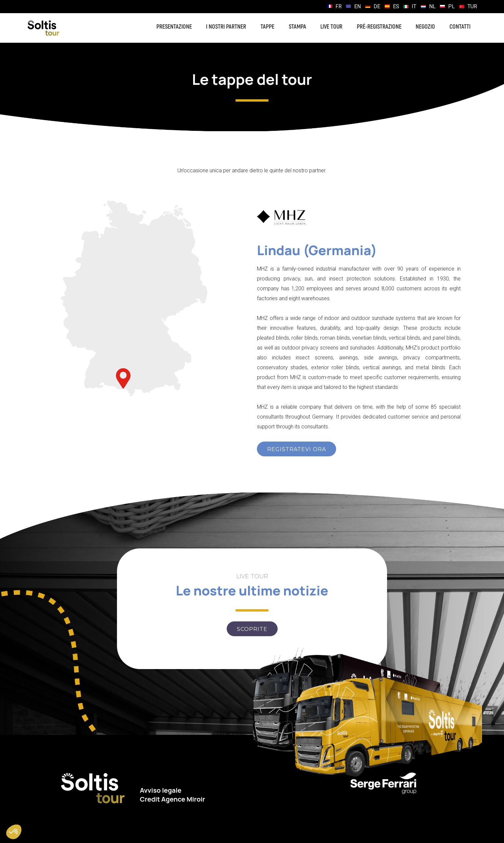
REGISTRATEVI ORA (297, 449)
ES (396, 6)
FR (339, 6)
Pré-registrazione (379, 27)
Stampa (298, 27)
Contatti (460, 27)
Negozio (425, 27)
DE (377, 6)
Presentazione (174, 27)
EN (357, 6)
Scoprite (252, 629)
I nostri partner (226, 27)
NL (432, 6)
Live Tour (331, 27)
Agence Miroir (183, 799)
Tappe (267, 27)
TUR (472, 6)
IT (414, 6)
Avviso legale (161, 790)
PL (451, 6)
